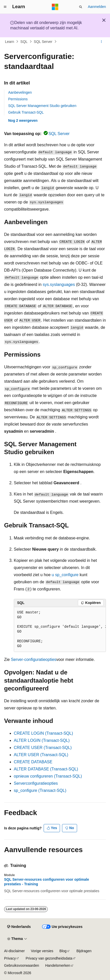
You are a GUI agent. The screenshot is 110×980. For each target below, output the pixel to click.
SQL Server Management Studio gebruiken (42, 106)
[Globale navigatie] (5, 7)
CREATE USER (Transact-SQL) (43, 748)
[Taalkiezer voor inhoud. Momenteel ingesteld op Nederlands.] (19, 927)
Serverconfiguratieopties (36, 783)
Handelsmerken (58, 965)
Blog (63, 951)
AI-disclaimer (14, 951)
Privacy (10, 958)
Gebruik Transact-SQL (26, 112)
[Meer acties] (101, 42)
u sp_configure (65, 575)
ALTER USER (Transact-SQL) (41, 755)
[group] (60, 630)
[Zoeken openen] (81, 7)
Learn (10, 42)
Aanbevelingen (20, 92)
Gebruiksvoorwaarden (22, 965)
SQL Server (43, 42)
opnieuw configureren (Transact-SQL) (48, 776)
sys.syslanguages (59, 285)
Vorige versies (42, 951)
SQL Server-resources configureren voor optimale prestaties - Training (47, 882)
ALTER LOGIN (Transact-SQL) (42, 740)
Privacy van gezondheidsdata (49, 958)
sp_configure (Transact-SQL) (40, 790)
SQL (24, 42)
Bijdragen (84, 951)
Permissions (18, 99)
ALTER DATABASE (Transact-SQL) (46, 769)
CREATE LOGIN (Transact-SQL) (43, 733)
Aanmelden (97, 7)
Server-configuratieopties (34, 660)
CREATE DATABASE (33, 762)
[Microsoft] (55, 7)
